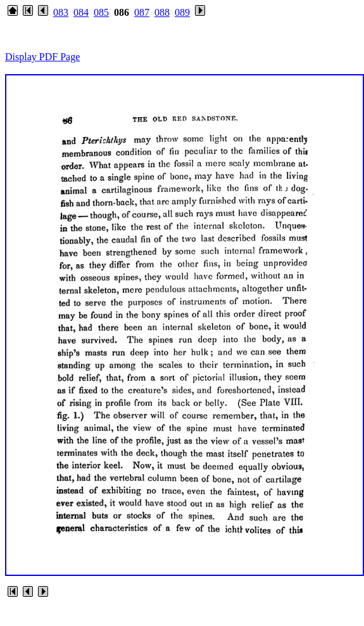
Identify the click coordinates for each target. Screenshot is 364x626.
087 (142, 12)
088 (162, 12)
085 (101, 12)
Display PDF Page (42, 57)
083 (61, 12)
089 (182, 12)
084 (81, 12)
